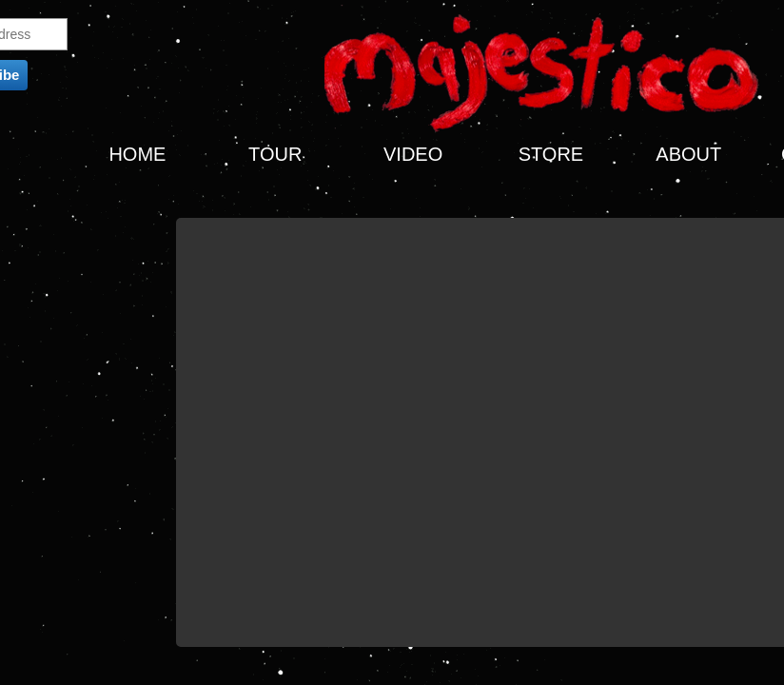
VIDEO (413, 154)
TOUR (275, 154)
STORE (551, 154)
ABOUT (688, 154)
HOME (137, 154)
